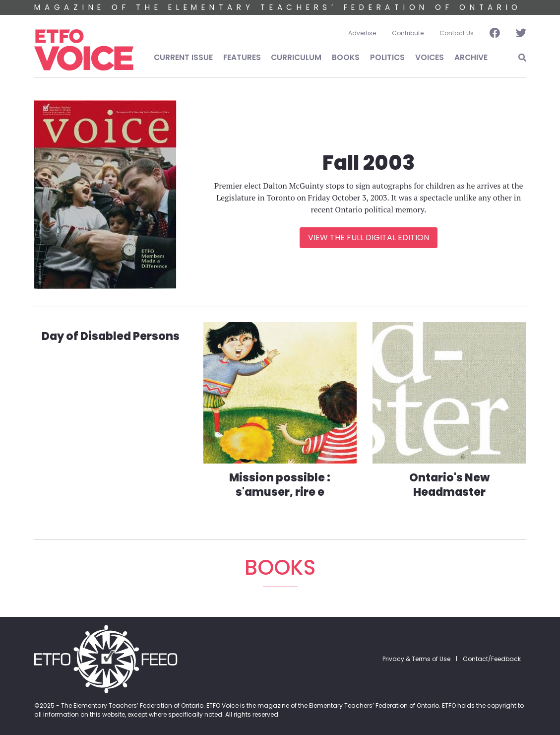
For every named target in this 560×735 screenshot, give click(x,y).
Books (346, 57)
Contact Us (457, 33)
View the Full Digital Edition (369, 237)
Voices (430, 57)
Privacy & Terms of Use (416, 659)
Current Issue (183, 57)
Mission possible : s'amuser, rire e (280, 485)
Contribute (408, 33)
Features (242, 57)
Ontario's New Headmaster (449, 485)
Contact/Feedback (492, 659)
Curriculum (296, 57)
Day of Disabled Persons (111, 336)
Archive (471, 57)
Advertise (362, 33)
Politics (387, 57)
